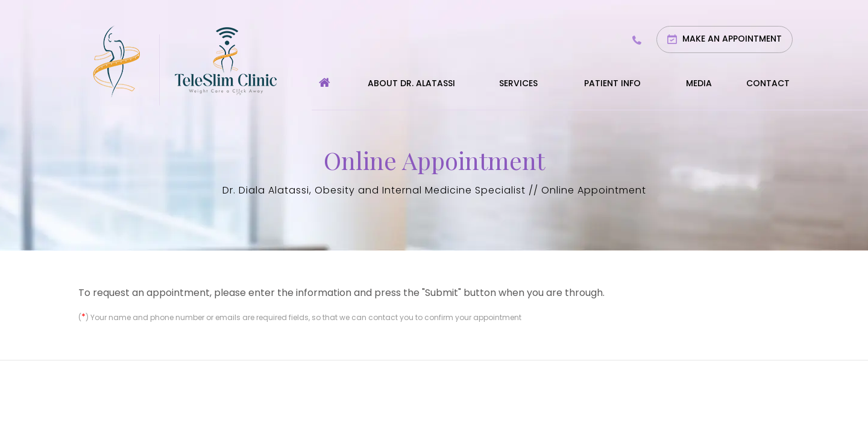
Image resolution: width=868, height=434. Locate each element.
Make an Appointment (732, 39)
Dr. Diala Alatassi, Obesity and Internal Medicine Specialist (374, 190)
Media (699, 83)
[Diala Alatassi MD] (116, 60)
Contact (768, 83)
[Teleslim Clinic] (226, 60)
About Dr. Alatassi (411, 83)
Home (325, 93)
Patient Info (612, 83)
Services (518, 83)
